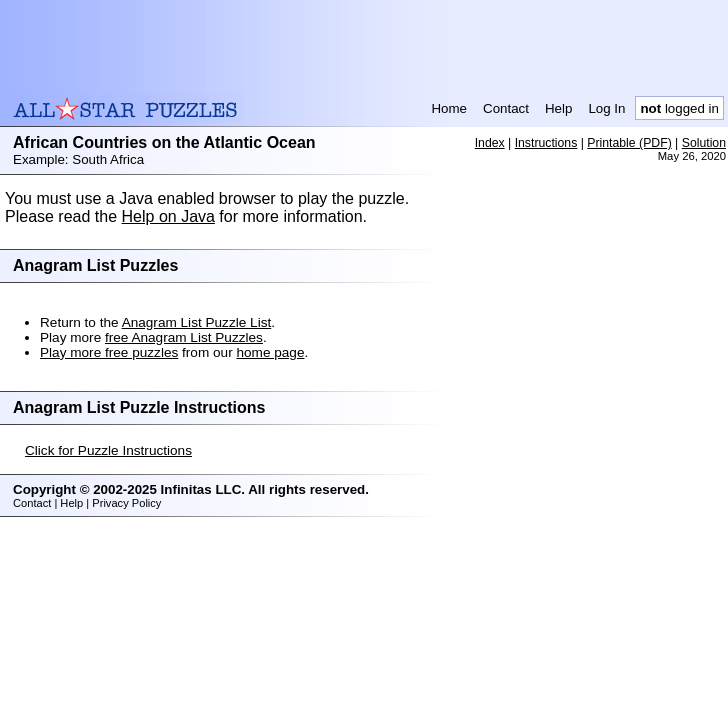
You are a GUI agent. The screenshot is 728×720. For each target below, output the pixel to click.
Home (449, 108)
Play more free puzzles (109, 352)
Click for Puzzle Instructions (108, 450)
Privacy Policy (126, 503)
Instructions (546, 143)
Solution (704, 143)
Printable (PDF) (629, 143)
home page (270, 352)
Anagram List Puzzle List (197, 322)
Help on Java (168, 216)
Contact (506, 108)
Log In (606, 108)
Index (490, 143)
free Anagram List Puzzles (184, 337)
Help (558, 108)
